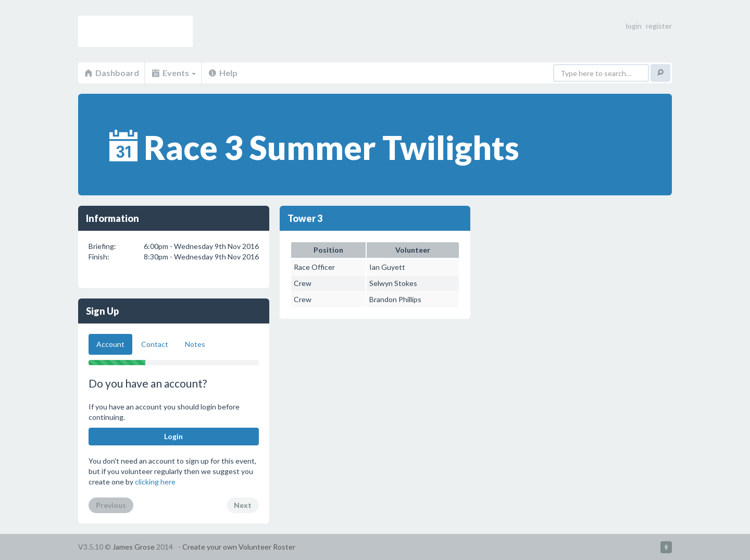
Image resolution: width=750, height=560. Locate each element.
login (634, 26)
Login (173, 436)
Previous (111, 505)
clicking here (155, 482)
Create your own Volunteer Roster (239, 547)
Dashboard (111, 73)
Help (222, 73)
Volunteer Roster (135, 31)
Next (243, 505)
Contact (155, 344)
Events (173, 73)
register (659, 26)
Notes (195, 344)
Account (110, 344)
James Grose (134, 547)
